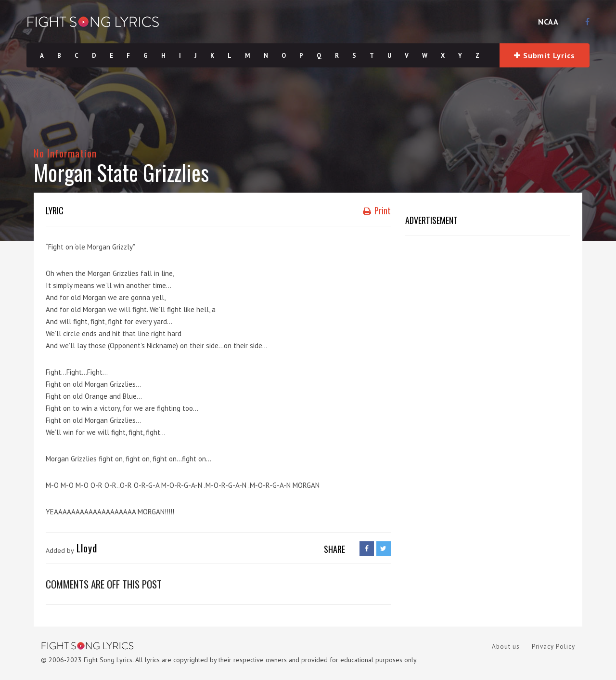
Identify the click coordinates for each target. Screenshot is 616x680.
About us (506, 647)
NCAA (548, 22)
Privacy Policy (553, 647)
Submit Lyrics (544, 55)
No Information (65, 153)
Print (377, 210)
